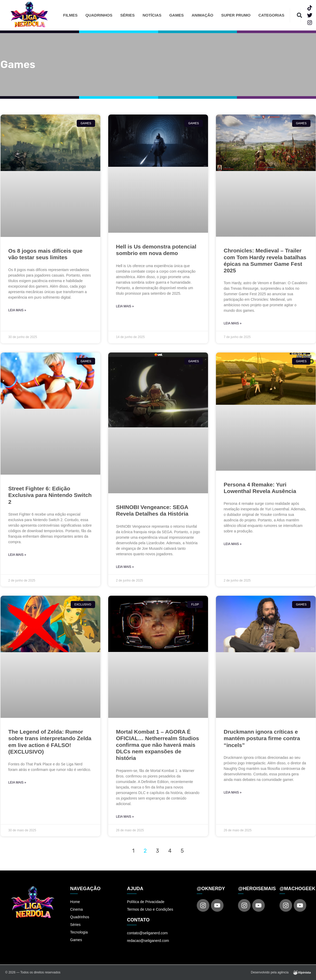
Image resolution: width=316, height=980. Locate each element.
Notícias (152, 15)
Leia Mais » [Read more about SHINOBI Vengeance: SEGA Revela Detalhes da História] (125, 567)
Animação (202, 15)
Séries (128, 15)
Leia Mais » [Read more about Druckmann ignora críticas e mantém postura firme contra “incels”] (233, 792)
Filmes (70, 15)
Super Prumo (236, 15)
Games (176, 15)
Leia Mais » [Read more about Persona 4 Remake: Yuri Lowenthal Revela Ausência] (233, 544)
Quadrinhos (99, 15)
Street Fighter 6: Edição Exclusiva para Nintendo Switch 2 (50, 495)
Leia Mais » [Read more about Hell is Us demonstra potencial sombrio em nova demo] (125, 306)
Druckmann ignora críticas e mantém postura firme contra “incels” (262, 738)
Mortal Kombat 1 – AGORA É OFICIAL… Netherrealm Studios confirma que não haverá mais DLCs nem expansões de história (158, 745)
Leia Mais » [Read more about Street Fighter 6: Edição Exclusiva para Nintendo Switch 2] (17, 555)
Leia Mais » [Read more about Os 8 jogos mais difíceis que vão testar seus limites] (17, 310)
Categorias (271, 15)
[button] (300, 15)
